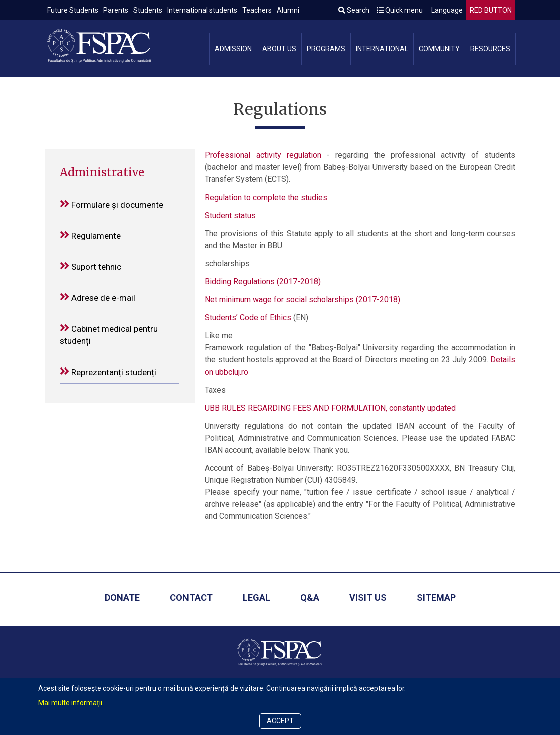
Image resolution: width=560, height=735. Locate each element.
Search (354, 10)
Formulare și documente (112, 204)
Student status (230, 215)
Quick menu (400, 10)
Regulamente (90, 235)
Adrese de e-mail (98, 297)
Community (439, 49)
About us (279, 49)
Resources (490, 49)
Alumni (288, 10)
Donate (122, 597)
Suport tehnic (90, 266)
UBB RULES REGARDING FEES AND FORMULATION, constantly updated (330, 408)
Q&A (310, 597)
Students (148, 10)
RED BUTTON (491, 10)
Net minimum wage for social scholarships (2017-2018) (302, 300)
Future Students (73, 10)
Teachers (257, 10)
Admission (233, 49)
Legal (256, 597)
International (382, 49)
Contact (191, 597)
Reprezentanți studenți (108, 371)
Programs (326, 49)
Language (446, 10)
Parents (116, 10)
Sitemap (436, 597)
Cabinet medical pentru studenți (109, 334)
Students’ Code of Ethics (248, 318)
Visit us (368, 597)
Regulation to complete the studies (266, 197)
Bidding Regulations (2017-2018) (263, 282)
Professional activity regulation (263, 155)
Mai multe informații (70, 703)
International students (202, 10)
